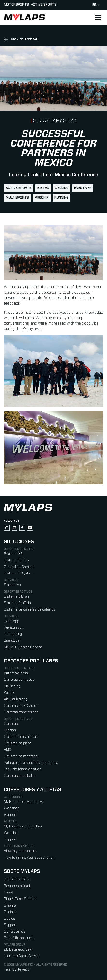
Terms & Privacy (17, 970)
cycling (62, 188)
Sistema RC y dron (19, 573)
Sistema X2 (13, 554)
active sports (19, 188)
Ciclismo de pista (17, 743)
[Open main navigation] (98, 17)
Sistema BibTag (16, 597)
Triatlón (10, 730)
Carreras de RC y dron (21, 706)
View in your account (20, 851)
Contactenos (15, 931)
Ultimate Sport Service (22, 956)
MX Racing (12, 686)
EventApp (83, 188)
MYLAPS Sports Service (23, 647)
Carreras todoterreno (21, 712)
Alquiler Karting (16, 699)
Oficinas (10, 912)
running (61, 198)
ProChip (42, 198)
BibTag (43, 188)
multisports (17, 198)
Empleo (10, 905)
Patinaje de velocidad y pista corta (31, 763)
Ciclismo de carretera (21, 737)
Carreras (11, 724)
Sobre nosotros (17, 879)
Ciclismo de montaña (21, 756)
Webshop (12, 808)
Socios (10, 918)
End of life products (19, 938)
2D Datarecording (18, 950)
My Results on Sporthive (23, 826)
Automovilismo (16, 673)
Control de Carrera (19, 567)
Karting (10, 693)
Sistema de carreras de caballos (30, 610)
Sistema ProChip (17, 603)
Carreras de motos (19, 680)
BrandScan (13, 641)
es (96, 5)
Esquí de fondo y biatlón (23, 769)
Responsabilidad (17, 886)
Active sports (44, 5)
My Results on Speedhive (24, 802)
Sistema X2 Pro (16, 560)
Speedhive (12, 585)
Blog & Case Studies (20, 899)
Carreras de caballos (20, 776)
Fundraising (13, 634)
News (8, 892)
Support (10, 815)
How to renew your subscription (29, 857)
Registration (14, 628)
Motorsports (16, 5)
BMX (7, 750)
